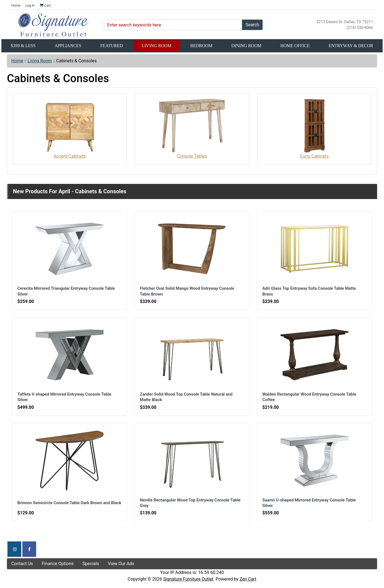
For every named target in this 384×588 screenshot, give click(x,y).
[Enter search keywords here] (173, 25)
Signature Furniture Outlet (188, 579)
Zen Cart (248, 579)
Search (252, 25)
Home (16, 6)
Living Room (157, 46)
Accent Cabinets (70, 128)
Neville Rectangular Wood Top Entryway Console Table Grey (191, 503)
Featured (112, 46)
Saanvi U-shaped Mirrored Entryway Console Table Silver (310, 503)
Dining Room (246, 46)
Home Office (295, 46)
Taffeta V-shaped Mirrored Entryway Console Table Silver (65, 397)
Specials (91, 564)
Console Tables (192, 128)
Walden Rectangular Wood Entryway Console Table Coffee (310, 397)
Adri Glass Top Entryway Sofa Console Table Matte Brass (310, 291)
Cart (45, 6)
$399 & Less (23, 46)
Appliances (68, 46)
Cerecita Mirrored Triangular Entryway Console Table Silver (67, 291)
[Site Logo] (53, 25)
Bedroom (201, 46)
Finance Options (58, 564)
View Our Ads (121, 564)
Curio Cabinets (314, 128)
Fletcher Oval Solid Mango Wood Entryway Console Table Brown (188, 291)
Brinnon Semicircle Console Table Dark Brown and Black (65, 503)
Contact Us (22, 564)
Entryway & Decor (351, 46)
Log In (30, 6)
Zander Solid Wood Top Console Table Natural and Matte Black (187, 397)
